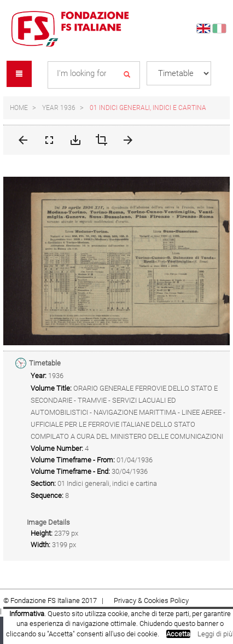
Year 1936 (59, 108)
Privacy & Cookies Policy (151, 601)
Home (19, 108)
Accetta (178, 634)
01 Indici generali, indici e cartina (148, 108)
